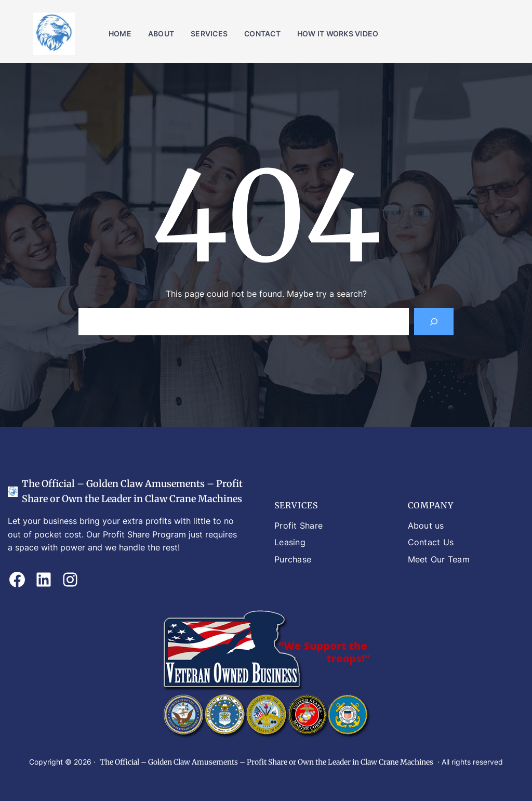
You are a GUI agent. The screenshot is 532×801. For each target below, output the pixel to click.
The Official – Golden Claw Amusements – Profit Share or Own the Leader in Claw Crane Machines (267, 762)
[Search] (434, 322)
